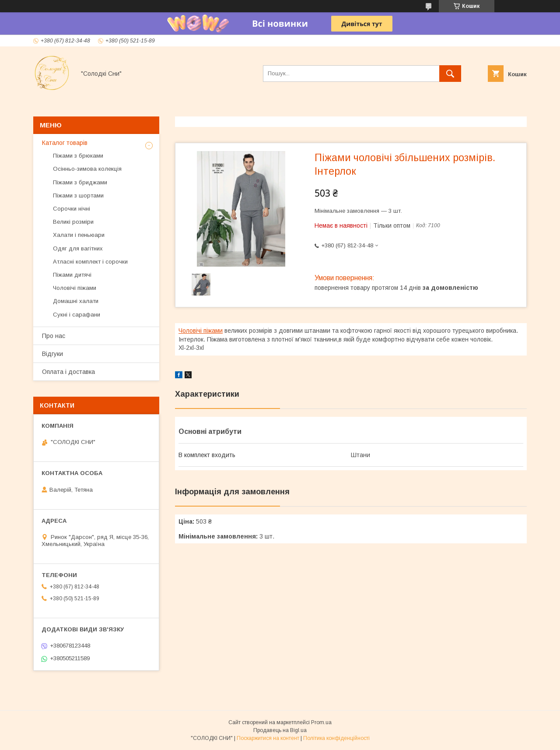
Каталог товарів (65, 143)
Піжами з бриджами (80, 182)
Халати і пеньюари (79, 235)
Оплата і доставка (68, 372)
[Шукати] (450, 74)
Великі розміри (73, 222)
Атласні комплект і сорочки (90, 262)
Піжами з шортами (78, 195)
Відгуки (52, 354)
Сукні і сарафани (77, 315)
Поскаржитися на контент (268, 738)
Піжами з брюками (78, 156)
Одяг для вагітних (78, 248)
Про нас (54, 336)
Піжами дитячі (72, 275)
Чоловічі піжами (201, 331)
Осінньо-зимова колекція (87, 169)
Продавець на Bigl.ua (280, 730)
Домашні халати (76, 301)
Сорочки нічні (72, 209)
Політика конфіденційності (336, 738)
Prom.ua (321, 722)
